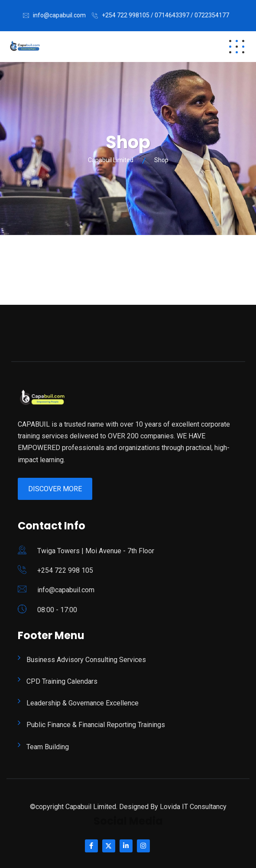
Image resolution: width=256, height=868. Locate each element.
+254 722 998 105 (65, 570)
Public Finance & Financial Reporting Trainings (96, 725)
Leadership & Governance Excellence (83, 703)
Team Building (48, 747)
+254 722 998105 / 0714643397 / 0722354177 (165, 15)
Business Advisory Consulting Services (86, 660)
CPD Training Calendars (62, 681)
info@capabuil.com (59, 15)
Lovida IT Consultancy (193, 807)
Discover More (55, 489)
